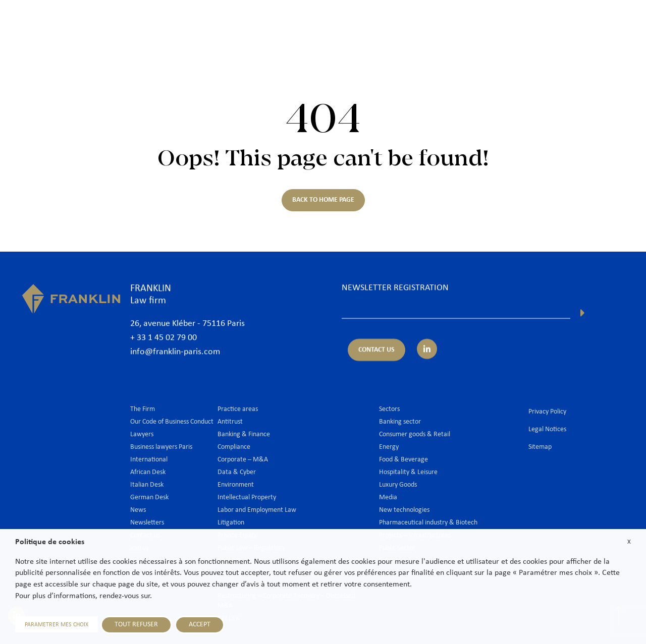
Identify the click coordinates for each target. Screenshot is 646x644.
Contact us (599, 24)
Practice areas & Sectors (391, 24)
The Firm (276, 24)
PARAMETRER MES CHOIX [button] (57, 625)
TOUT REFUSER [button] (136, 625)
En (608, 49)
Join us (554, 24)
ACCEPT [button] (200, 625)
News (517, 24)
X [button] (629, 542)
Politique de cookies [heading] (50, 542)
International (470, 24)
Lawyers (321, 24)
